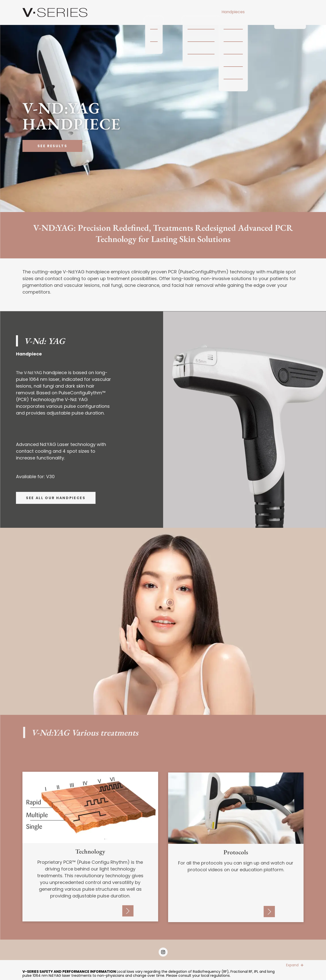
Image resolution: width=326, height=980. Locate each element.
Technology (201, 12)
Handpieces (233, 12)
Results (261, 12)
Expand (295, 965)
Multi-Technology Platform (154, 12)
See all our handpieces (56, 498)
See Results (52, 146)
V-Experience (290, 12)
